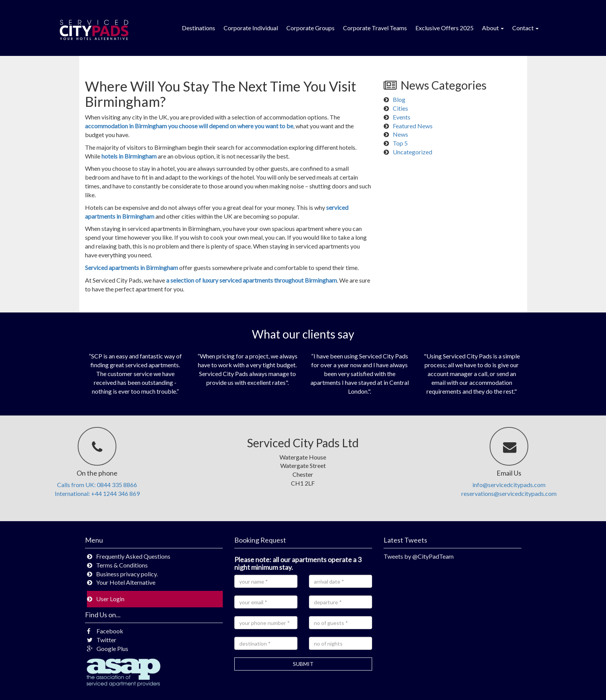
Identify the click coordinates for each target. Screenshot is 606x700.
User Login (110, 599)
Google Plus (108, 648)
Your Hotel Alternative (126, 582)
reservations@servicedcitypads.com (509, 493)
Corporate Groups (310, 28)
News (400, 134)
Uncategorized (412, 152)
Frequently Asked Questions (133, 556)
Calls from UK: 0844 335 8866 (97, 485)
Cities (400, 108)
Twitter (102, 640)
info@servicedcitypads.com (509, 485)
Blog (399, 99)
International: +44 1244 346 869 (97, 493)
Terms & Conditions (122, 565)
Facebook (105, 631)
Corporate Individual (251, 28)
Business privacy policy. (127, 574)
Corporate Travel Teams (375, 28)
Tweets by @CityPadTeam (419, 556)
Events (402, 117)
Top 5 (400, 143)
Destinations (198, 28)
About (493, 28)
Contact (525, 28)
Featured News (413, 126)
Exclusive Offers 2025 (444, 28)
